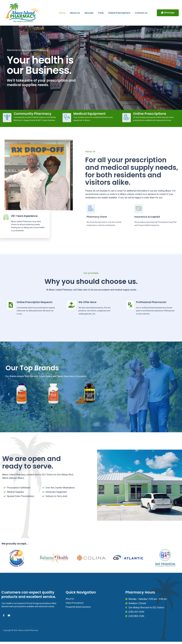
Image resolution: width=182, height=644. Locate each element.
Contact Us (141, 13)
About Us (75, 13)
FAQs (101, 13)
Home (62, 13)
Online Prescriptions (119, 13)
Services (89, 13)
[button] (168, 13)
